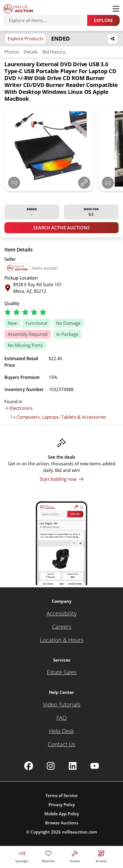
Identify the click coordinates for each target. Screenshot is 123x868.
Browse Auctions (62, 823)
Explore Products (26, 39)
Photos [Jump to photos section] (12, 52)
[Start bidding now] (62, 479)
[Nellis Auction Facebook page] (29, 766)
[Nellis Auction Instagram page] (51, 766)
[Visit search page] (101, 856)
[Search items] (48, 20)
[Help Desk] (61, 731)
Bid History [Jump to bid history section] (54, 52)
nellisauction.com (79, 832)
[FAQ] (61, 718)
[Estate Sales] (62, 672)
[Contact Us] (61, 744)
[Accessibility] (61, 614)
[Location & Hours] (62, 640)
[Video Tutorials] (62, 705)
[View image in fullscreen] (84, 183)
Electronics (19, 408)
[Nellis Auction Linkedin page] (73, 766)
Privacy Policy (62, 805)
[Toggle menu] (116, 9)
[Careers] (62, 627)
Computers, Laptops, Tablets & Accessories (59, 417)
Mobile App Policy (62, 814)
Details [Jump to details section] (31, 52)
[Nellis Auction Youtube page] (95, 766)
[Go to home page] (18, 9)
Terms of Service (61, 795)
